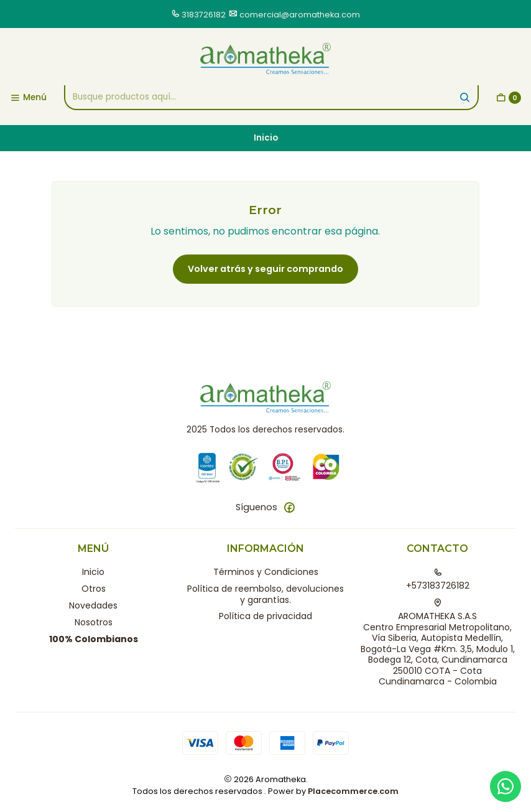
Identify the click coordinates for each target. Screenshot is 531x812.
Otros (94, 589)
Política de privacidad (265, 616)
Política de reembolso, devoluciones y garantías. (265, 594)
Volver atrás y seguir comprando (265, 269)
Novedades (93, 605)
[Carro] (509, 98)
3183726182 (204, 15)
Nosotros (94, 622)
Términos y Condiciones (266, 572)
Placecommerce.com (353, 791)
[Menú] (28, 98)
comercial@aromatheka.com (300, 15)
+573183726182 (438, 580)
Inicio (93, 572)
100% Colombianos (94, 639)
